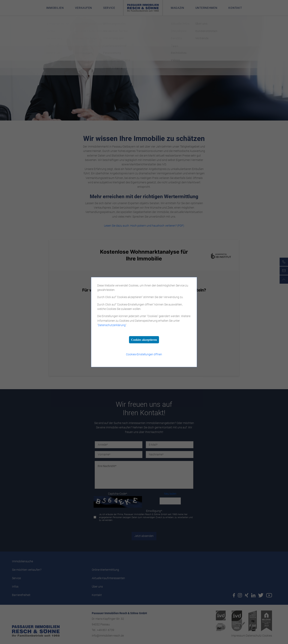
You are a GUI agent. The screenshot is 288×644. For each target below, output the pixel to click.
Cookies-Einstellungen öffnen (144, 354)
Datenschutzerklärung (112, 325)
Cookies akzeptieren (144, 340)
